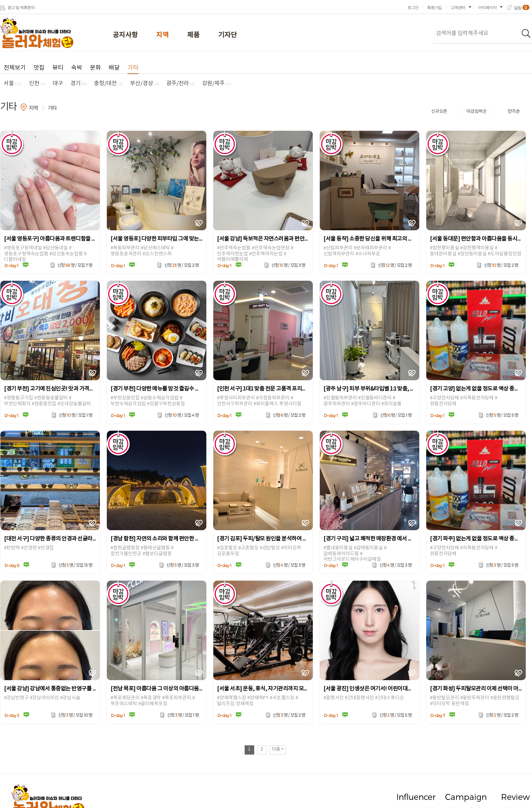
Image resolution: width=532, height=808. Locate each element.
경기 (78, 83)
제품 (193, 35)
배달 (114, 68)
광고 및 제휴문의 (21, 7)
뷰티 (58, 68)
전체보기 (15, 68)
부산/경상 (144, 83)
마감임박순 (477, 111)
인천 (37, 83)
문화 (95, 68)
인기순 (514, 111)
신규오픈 (439, 111)
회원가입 (434, 7)
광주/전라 (181, 83)
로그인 (413, 7)
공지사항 (125, 35)
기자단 (227, 35)
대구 (58, 83)
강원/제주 (216, 83)
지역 (162, 35)
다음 (278, 749)
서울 (13, 83)
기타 (133, 68)
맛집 (39, 68)
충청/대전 (108, 83)
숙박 (77, 68)
